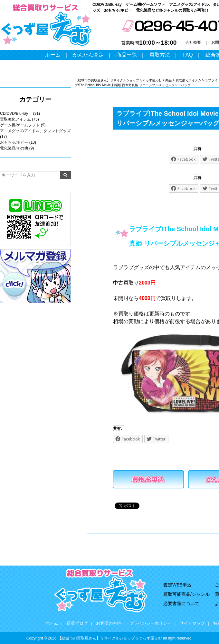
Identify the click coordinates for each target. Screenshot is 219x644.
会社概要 (193, 42)
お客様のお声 (109, 623)
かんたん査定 (88, 55)
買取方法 (160, 55)
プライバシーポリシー (150, 623)
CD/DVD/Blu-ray (16, 113)
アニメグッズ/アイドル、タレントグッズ (35, 131)
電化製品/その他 (14, 148)
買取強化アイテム (15, 119)
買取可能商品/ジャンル (186, 594)
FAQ (188, 55)
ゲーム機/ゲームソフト (20, 125)
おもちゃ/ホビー (14, 142)
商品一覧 (127, 55)
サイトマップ (192, 623)
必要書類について (181, 603)
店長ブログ (77, 623)
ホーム (53, 55)
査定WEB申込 (177, 585)
